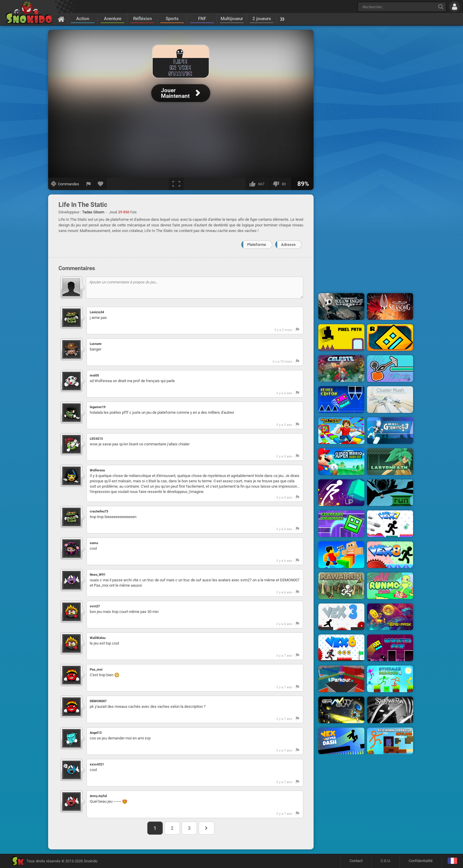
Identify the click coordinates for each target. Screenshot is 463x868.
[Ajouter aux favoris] (101, 184)
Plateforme (257, 245)
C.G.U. (386, 861)
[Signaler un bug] (89, 184)
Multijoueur (232, 19)
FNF (202, 19)
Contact (356, 861)
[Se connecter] (455, 7)
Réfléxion (142, 19)
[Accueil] (61, 19)
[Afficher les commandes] (65, 184)
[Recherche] (441, 7)
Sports (172, 19)
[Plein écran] (176, 184)
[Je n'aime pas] (280, 184)
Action (83, 19)
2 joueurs (262, 19)
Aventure (113, 19)
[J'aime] (258, 184)
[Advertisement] (366, 119)
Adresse (288, 245)
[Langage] (452, 861)
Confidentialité (421, 861)
